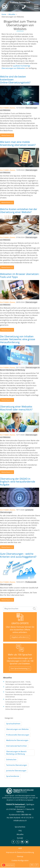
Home (4, 14)
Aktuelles (12, 14)
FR (32, 865)
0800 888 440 (26, 815)
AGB (20, 848)
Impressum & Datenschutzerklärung (20, 852)
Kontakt (20, 838)
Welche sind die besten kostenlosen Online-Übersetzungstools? (15, 79)
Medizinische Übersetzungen (17, 740)
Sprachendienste (13, 776)
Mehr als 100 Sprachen (20, 655)
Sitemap (20, 856)
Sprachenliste (20, 827)
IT (37, 865)
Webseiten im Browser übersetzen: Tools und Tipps (20, 275)
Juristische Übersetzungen (16, 771)
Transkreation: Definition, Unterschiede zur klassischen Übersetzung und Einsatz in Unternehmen (20, 694)
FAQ (20, 831)
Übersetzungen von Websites (17, 729)
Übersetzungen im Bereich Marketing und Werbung (16, 753)
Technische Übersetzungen (17, 765)
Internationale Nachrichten (17, 746)
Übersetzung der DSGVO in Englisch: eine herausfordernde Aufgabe (18, 482)
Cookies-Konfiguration (20, 860)
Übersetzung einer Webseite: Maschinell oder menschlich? (16, 408)
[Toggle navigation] (36, 6)
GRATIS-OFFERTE (20, 623)
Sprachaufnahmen (13, 724)
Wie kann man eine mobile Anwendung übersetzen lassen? (18, 143)
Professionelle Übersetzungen (18, 735)
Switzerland (10, 865)
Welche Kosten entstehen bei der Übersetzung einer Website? (19, 211)
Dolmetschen (11, 760)
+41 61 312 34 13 (27, 818)
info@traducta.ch (20, 821)
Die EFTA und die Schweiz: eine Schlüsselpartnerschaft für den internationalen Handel (16, 702)
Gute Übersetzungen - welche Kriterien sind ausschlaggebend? (18, 555)
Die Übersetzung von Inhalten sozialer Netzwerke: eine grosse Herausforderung (18, 339)
